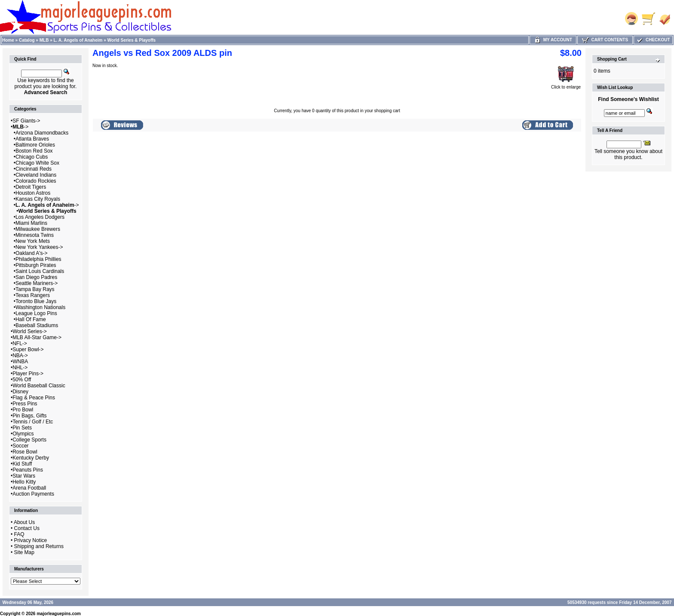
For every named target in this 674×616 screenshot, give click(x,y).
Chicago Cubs (32, 157)
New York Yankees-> (39, 247)
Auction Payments (33, 494)
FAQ (19, 534)
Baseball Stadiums (37, 325)
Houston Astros (33, 193)
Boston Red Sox (34, 151)
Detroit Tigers (31, 187)
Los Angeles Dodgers (40, 217)
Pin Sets (22, 428)
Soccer (20, 446)
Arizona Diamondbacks (42, 133)
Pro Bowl (23, 410)
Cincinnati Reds (34, 169)
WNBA (20, 362)
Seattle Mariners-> (37, 283)
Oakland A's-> (32, 253)
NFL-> (20, 343)
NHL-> (20, 368)
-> (20, 127)
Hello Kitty (24, 482)
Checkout (653, 40)
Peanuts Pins (28, 470)
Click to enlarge (566, 85)
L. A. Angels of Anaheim (78, 40)
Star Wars (24, 476)
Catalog (27, 40)
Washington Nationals (40, 307)
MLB (44, 40)
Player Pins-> (28, 374)
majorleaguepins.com (59, 614)
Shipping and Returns (39, 546)
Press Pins (25, 404)
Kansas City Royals (38, 199)
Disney (20, 392)
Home (8, 40)
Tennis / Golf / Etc (33, 422)
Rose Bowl (25, 452)
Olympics (23, 434)
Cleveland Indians (36, 175)
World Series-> (29, 331)
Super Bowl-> (28, 349)
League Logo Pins (36, 313)
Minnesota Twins (35, 235)
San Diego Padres (36, 277)
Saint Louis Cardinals (40, 271)
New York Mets (33, 241)
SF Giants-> (26, 121)
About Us (24, 522)
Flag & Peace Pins (34, 398)
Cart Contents (605, 40)
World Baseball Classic (39, 386)
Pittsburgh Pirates (36, 265)
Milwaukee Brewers (38, 229)
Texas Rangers (33, 295)
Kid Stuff (22, 464)
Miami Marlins (31, 223)
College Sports (29, 440)
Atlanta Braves (32, 139)
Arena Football (29, 488)
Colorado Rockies (36, 181)
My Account (553, 40)
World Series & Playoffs (132, 40)
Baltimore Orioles (35, 145)
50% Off (22, 380)
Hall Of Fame (31, 319)
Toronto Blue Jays (36, 301)
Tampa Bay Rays (35, 289)
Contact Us (27, 528)
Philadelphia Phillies (38, 259)
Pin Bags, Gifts (29, 416)
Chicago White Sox (37, 163)
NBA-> (20, 356)
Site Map (24, 552)
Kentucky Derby (31, 458)
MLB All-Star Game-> (37, 337)
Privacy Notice (31, 540)
